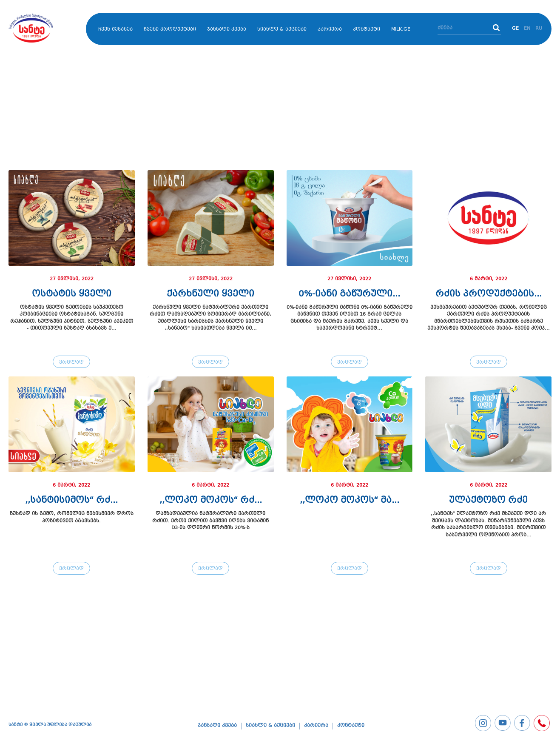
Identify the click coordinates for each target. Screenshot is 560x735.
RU (539, 29)
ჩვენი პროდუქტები (170, 30)
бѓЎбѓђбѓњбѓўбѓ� (43, 28)
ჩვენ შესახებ (115, 30)
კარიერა (330, 30)
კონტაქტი (367, 30)
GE (515, 29)
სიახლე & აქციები (282, 30)
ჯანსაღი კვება (227, 30)
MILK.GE (401, 30)
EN (527, 29)
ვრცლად (71, 363)
